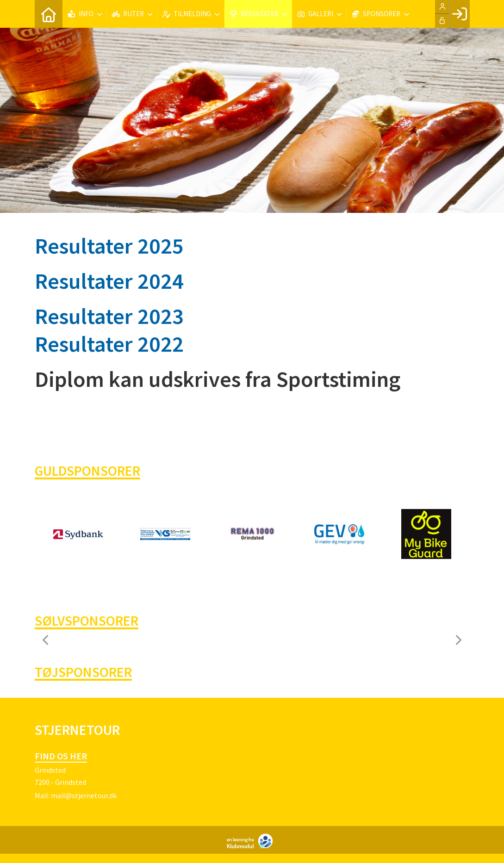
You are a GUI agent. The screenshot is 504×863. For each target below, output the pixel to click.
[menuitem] (49, 14)
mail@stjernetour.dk (84, 795)
